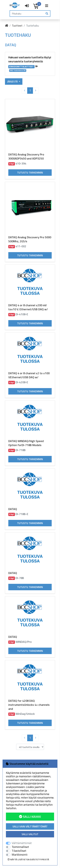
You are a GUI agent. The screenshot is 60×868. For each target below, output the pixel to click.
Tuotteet (17, 26)
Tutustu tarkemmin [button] (30, 173)
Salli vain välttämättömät (30, 826)
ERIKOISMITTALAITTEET (21, 67)
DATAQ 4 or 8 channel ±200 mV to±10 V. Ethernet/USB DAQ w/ (28, 307)
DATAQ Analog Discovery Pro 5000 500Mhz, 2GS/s (30, 239)
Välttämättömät (22, 843)
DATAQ (13, 509)
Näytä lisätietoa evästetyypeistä (28, 859)
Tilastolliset (19, 851)
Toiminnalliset (20, 847)
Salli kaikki (30, 817)
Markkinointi (20, 855)
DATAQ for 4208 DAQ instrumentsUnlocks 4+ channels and (29, 705)
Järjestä (13, 82)
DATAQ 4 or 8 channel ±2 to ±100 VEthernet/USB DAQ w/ (29, 375)
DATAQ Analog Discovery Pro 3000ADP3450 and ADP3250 (26, 156)
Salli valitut (30, 834)
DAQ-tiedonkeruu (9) (18, 70)
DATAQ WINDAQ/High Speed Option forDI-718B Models (26, 443)
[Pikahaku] (27, 14)
